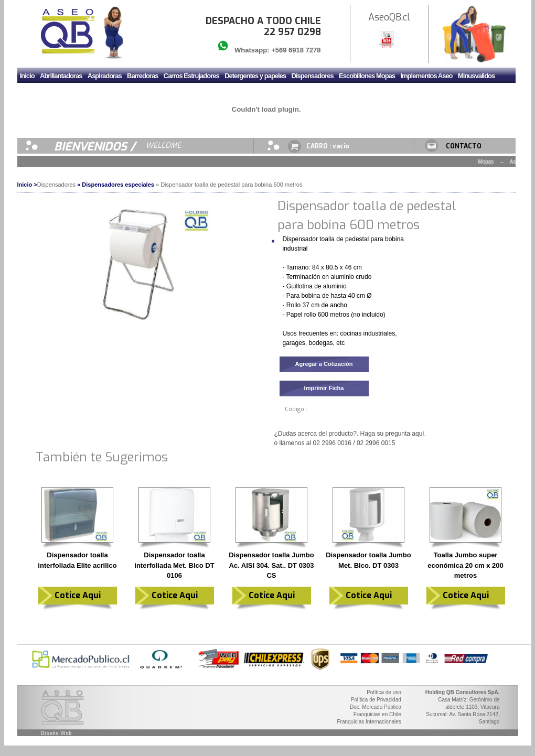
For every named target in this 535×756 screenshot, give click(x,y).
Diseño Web (56, 733)
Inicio (27, 76)
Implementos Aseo (426, 76)
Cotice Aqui (78, 595)
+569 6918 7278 (296, 50)
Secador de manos (139, 93)
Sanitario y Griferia (82, 93)
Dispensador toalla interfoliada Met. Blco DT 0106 (174, 565)
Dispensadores (313, 76)
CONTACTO (464, 146)
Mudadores (36, 93)
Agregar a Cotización (324, 364)
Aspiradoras (105, 76)
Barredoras (142, 76)
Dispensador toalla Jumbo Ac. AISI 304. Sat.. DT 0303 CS (271, 565)
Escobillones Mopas (367, 76)
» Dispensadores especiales (116, 185)
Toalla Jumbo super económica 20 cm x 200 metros (466, 565)
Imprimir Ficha (324, 388)
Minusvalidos (476, 76)
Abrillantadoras (61, 76)
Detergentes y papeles (255, 76)
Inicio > (27, 185)
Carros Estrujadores (191, 76)
